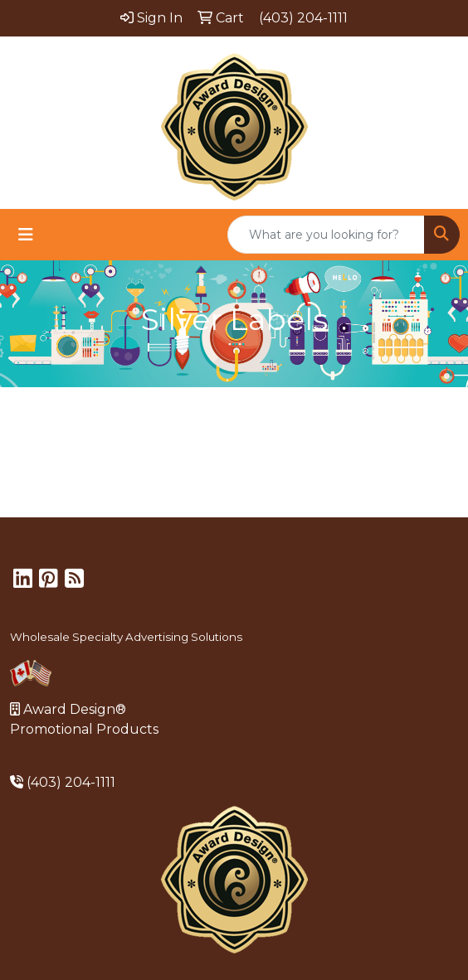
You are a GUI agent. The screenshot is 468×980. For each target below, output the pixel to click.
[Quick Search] (326, 235)
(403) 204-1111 (71, 782)
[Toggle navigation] (26, 235)
